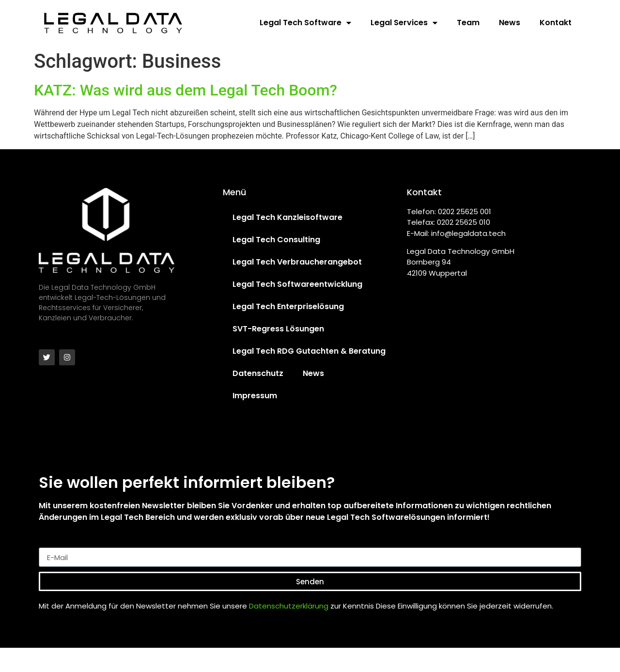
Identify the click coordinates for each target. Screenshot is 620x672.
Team (468, 23)
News (510, 23)
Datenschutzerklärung (289, 606)
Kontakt (556, 23)
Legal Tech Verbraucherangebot (297, 262)
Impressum (255, 396)
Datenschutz (258, 373)
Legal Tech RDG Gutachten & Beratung (309, 351)
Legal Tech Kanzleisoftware (287, 217)
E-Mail (51, 544)
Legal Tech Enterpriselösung (288, 306)
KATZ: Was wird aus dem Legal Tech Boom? (186, 90)
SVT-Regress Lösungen (278, 329)
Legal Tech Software (305, 23)
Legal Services (404, 23)
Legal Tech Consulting (276, 240)
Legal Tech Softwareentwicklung (297, 284)
